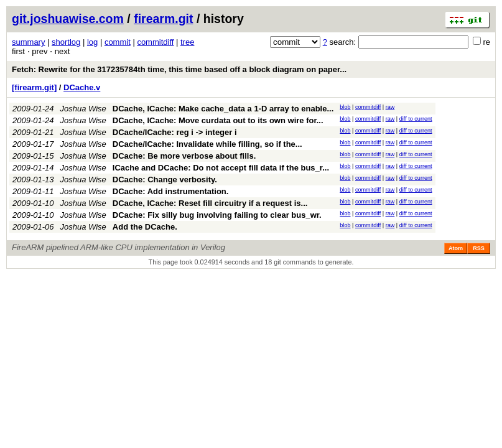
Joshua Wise (83, 109)
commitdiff (155, 42)
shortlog (66, 42)
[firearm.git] (34, 87)
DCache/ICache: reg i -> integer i (175, 132)
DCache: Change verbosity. (165, 180)
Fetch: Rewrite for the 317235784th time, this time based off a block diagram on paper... (179, 69)
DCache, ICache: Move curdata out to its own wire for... (218, 120)
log (92, 42)
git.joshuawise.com (68, 19)
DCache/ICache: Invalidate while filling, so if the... (207, 144)
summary (28, 42)
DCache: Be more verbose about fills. (184, 156)
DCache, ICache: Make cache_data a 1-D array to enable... (223, 109)
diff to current (416, 119)
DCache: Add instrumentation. (171, 191)
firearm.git (163, 19)
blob (345, 107)
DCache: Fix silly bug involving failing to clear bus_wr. (217, 215)
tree (187, 42)
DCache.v (82, 87)
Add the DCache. (145, 227)
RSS (479, 248)
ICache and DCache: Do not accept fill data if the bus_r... (221, 168)
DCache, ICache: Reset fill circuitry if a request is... (210, 203)
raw (390, 107)
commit (118, 42)
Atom (456, 248)
